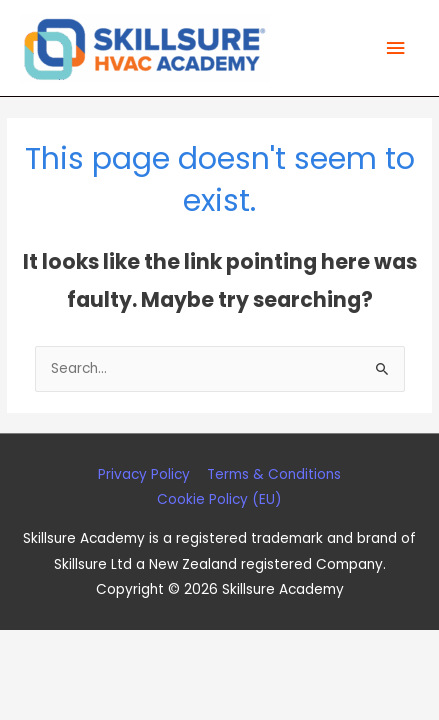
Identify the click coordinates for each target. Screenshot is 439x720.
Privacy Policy (144, 474)
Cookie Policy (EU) (219, 499)
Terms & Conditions (274, 474)
